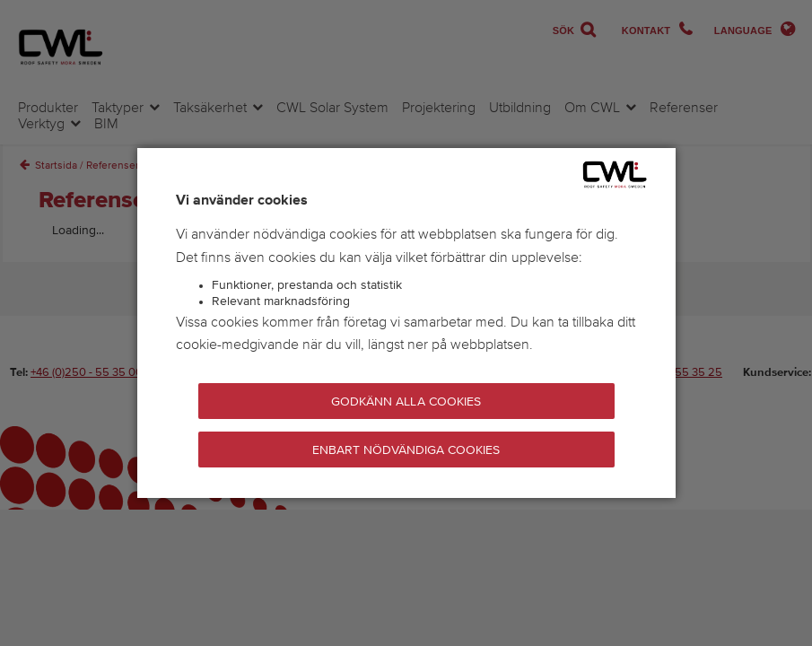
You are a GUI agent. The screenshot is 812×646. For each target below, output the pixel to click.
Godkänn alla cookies (406, 402)
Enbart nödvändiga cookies (406, 450)
